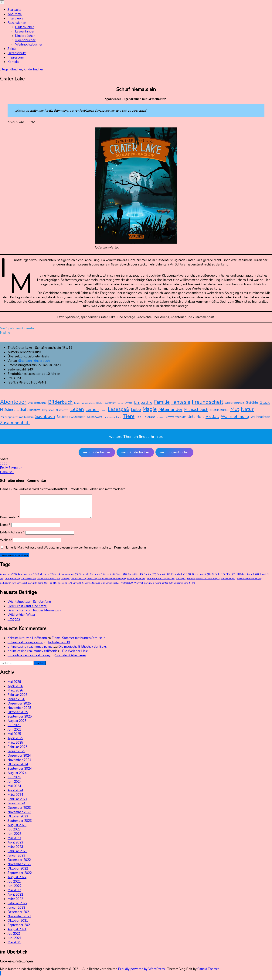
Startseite (14, 10)
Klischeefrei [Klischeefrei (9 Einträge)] (62, 410)
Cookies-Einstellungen (16, 966)
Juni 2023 (15, 838)
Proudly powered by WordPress (142, 973)
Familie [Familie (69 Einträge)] (162, 402)
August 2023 (17, 830)
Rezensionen (17, 23)
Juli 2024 (14, 782)
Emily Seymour (11, 468)
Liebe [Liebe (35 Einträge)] (136, 410)
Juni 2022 (15, 890)
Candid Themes (208, 973)
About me (15, 14)
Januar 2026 (16, 704)
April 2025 (15, 743)
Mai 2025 (14, 738)
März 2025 (15, 747)
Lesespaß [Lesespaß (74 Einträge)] (119, 409)
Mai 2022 (14, 895)
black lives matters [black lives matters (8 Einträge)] (84, 403)
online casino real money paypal (31, 651)
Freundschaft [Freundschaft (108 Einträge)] (208, 402)
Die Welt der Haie (75, 656)
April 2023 (15, 847)
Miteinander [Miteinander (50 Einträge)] (170, 409)
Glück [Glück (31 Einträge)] (265, 402)
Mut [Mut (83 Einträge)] (235, 409)
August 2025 (17, 725)
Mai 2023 (14, 843)
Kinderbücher (25, 36)
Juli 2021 (14, 938)
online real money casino (25, 647)
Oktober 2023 (18, 821)
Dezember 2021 (19, 916)
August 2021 (17, 934)
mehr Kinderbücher (135, 452)
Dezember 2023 (19, 812)
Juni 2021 (15, 943)
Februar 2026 (17, 699)
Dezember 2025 (19, 708)
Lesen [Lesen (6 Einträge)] (103, 410)
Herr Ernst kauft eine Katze (27, 611)
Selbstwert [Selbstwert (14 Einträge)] (95, 417)
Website (6, 544)
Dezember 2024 (19, 760)
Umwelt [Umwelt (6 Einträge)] (161, 417)
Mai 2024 (14, 791)
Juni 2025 (15, 734)
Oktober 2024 (18, 769)
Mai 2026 (14, 686)
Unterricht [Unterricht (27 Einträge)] (196, 417)
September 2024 (20, 773)
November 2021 (19, 921)
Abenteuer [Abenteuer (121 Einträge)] (13, 402)
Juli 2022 (14, 886)
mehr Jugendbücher (175, 452)
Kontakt (13, 62)
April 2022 (15, 899)
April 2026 (15, 691)
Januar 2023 (16, 860)
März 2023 (15, 851)
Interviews (15, 18)
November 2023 (19, 817)
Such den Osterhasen (71, 660)
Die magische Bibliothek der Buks (83, 651)
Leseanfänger (25, 31)
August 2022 (17, 882)
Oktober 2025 (18, 717)
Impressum (16, 57)
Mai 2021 (14, 947)
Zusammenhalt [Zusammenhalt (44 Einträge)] (15, 423)
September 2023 (20, 825)
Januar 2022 (16, 912)
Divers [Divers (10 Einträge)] (129, 403)
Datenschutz (17, 53)
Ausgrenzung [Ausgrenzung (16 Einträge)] (37, 403)
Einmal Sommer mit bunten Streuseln (79, 642)
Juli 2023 (14, 834)
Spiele (12, 49)
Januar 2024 (16, 808)
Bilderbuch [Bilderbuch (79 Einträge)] (60, 402)
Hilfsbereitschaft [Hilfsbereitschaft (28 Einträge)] (14, 410)
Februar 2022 (17, 908)
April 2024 (15, 795)
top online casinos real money (29, 660)
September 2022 (20, 877)
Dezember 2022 (19, 864)
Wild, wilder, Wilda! (21, 619)
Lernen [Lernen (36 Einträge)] (92, 410)
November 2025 (19, 712)
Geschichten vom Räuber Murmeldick (34, 615)
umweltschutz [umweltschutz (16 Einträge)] (176, 417)
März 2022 (15, 903)
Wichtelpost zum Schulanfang (29, 606)
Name (5, 529)
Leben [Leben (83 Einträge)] (77, 409)
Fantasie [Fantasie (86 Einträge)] (181, 402)
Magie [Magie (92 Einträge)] (150, 409)
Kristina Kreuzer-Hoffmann (27, 642)
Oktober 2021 (18, 925)
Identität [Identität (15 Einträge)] (35, 410)
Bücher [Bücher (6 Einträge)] (100, 403)
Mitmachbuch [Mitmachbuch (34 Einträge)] (196, 410)
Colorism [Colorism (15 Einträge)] (111, 403)
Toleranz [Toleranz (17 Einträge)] (149, 417)
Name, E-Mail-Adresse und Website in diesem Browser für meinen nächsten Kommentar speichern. (75, 552)
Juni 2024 (15, 786)
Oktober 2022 (18, 873)
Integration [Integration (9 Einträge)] (48, 410)
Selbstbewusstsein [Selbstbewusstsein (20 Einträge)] (71, 417)
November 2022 (19, 869)
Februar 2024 (17, 804)
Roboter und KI (59, 647)
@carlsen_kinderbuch (34, 361)
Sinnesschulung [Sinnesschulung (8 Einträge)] (112, 417)
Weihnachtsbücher (29, 44)
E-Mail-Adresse (12, 537)
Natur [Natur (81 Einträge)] (247, 409)
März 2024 (15, 799)
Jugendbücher (25, 40)
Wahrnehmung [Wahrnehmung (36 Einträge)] (235, 417)
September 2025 (20, 721)
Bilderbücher (25, 27)
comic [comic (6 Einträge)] (121, 403)
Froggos (14, 624)
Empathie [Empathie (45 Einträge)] (143, 402)
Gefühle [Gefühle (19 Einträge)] (252, 403)
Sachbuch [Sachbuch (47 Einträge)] (45, 416)
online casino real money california (32, 656)
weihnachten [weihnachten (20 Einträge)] (260, 417)
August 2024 (17, 777)
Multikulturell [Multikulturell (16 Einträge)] (219, 410)
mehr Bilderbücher (97, 452)
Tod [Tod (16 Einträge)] (139, 417)
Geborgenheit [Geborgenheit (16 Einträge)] (235, 403)
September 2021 (20, 929)
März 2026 (15, 695)
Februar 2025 (17, 751)
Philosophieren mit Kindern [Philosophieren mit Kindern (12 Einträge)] (17, 417)
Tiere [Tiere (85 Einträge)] (129, 416)
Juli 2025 (14, 730)
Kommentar (10, 522)
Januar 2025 (16, 756)
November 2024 (19, 764)
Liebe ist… (7, 472)
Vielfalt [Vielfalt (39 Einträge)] (212, 417)
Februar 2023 (17, 856)
